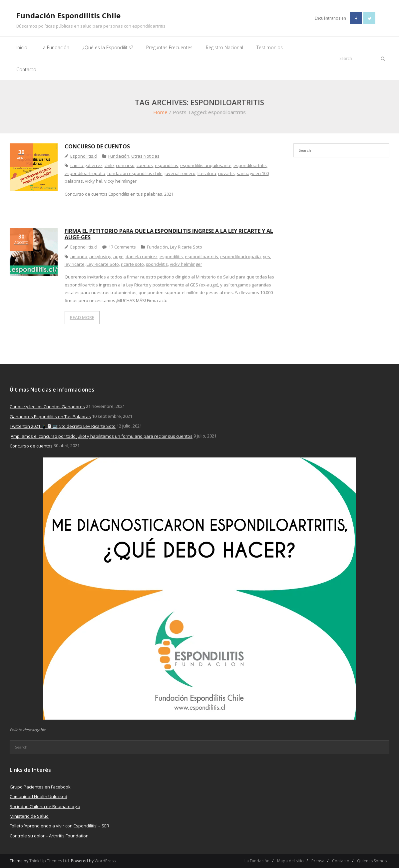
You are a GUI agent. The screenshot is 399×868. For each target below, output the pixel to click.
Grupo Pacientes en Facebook (40, 787)
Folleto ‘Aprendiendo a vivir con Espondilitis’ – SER (59, 826)
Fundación (119, 156)
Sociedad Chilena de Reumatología (45, 806)
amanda (79, 257)
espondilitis (167, 165)
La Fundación (257, 861)
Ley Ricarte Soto (186, 247)
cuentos (145, 165)
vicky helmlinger (120, 181)
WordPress (105, 861)
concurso (125, 165)
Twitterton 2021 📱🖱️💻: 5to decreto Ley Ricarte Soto (63, 426)
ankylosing (100, 257)
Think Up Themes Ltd (49, 861)
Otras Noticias (145, 156)
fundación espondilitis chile (135, 173)
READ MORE (82, 317)
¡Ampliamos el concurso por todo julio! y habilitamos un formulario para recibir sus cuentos (101, 436)
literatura (207, 173)
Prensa (318, 861)
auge (118, 257)
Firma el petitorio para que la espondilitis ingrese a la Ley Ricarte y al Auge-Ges (169, 234)
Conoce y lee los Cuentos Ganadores (47, 407)
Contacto (341, 861)
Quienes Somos (372, 861)
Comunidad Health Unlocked (38, 796)
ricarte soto (132, 264)
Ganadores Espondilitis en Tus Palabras (50, 417)
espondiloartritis (250, 165)
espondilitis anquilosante (206, 165)
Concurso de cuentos (97, 146)
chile (109, 165)
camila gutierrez (86, 165)
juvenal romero (180, 173)
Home (160, 112)
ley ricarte (75, 264)
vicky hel (94, 181)
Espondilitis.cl (84, 156)
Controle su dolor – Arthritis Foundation (49, 836)
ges (266, 257)
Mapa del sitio (290, 861)
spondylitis (157, 264)
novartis (226, 173)
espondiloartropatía (85, 173)
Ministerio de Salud (29, 816)
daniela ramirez (142, 257)
